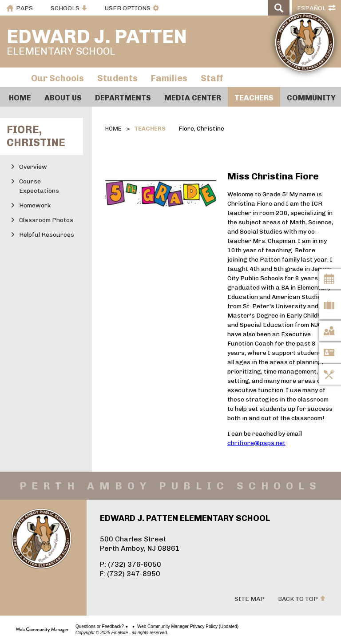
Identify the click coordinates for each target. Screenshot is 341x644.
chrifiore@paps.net (256, 443)
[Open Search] (279, 8)
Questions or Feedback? (100, 627)
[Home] (20, 97)
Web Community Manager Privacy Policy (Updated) (188, 627)
